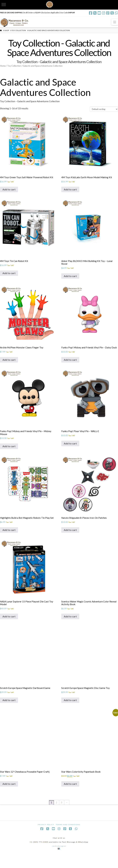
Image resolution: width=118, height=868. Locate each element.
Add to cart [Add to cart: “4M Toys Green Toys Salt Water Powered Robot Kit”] (9, 193)
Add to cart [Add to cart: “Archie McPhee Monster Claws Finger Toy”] (9, 366)
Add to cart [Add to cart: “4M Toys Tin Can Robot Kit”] (9, 278)
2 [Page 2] (56, 817)
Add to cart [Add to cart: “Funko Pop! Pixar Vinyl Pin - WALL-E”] (70, 453)
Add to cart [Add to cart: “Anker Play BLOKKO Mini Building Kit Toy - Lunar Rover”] (70, 281)
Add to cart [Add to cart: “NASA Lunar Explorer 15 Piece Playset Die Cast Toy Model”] (9, 629)
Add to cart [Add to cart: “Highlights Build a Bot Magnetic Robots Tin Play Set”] (9, 541)
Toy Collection (15, 67)
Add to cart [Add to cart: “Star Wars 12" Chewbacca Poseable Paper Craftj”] (9, 798)
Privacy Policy (46, 839)
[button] (115, 22)
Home (3, 67)
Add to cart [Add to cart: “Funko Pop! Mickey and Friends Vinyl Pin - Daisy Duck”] (70, 369)
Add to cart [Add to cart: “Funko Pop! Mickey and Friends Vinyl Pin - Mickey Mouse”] (9, 457)
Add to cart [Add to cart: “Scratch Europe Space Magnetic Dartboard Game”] (9, 713)
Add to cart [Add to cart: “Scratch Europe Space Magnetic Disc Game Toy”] (70, 713)
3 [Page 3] (62, 817)
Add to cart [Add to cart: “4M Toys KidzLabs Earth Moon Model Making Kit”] (70, 193)
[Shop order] (104, 112)
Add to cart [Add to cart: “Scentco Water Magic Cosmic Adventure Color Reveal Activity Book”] (70, 629)
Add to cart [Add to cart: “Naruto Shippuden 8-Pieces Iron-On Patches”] (70, 541)
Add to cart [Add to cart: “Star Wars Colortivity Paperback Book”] (70, 798)
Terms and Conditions (68, 839)
